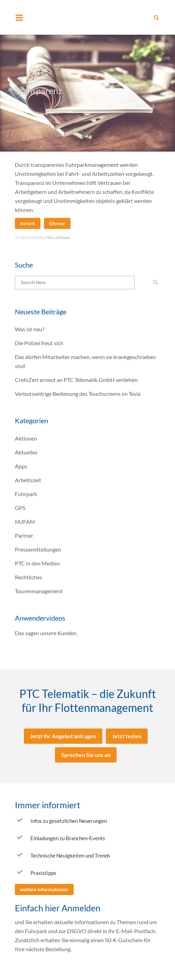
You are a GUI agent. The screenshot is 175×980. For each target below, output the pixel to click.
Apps (21, 466)
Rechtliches (29, 577)
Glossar (57, 223)
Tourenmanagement (39, 591)
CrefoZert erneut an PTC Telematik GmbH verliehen (76, 380)
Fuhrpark (26, 494)
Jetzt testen (127, 736)
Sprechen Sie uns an (86, 755)
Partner (24, 535)
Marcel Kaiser (58, 237)
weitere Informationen (44, 889)
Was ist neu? (30, 329)
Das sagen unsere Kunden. (46, 633)
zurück (28, 223)
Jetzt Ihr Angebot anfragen (63, 736)
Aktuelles (26, 452)
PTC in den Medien (37, 563)
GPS (20, 508)
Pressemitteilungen (38, 549)
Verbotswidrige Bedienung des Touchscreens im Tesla (78, 394)
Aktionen (26, 438)
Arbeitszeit (28, 480)
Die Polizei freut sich (39, 343)
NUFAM (25, 522)
